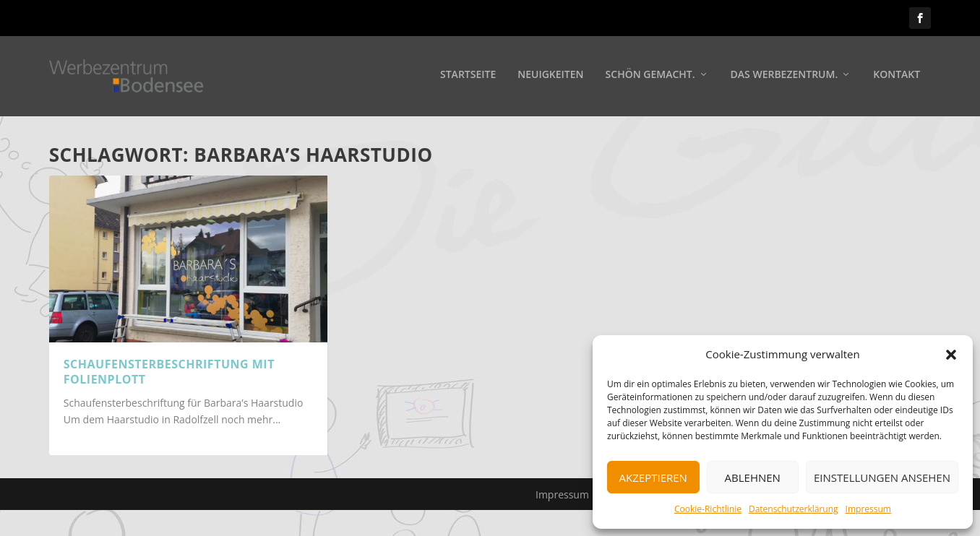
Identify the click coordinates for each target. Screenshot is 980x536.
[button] (951, 355)
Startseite (468, 77)
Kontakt (897, 77)
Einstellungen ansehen (882, 477)
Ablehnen (753, 477)
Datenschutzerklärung (794, 509)
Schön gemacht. (650, 77)
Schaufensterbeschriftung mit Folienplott (169, 372)
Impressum (868, 509)
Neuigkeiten (550, 77)
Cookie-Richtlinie (708, 509)
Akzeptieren (653, 477)
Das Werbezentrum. (785, 77)
